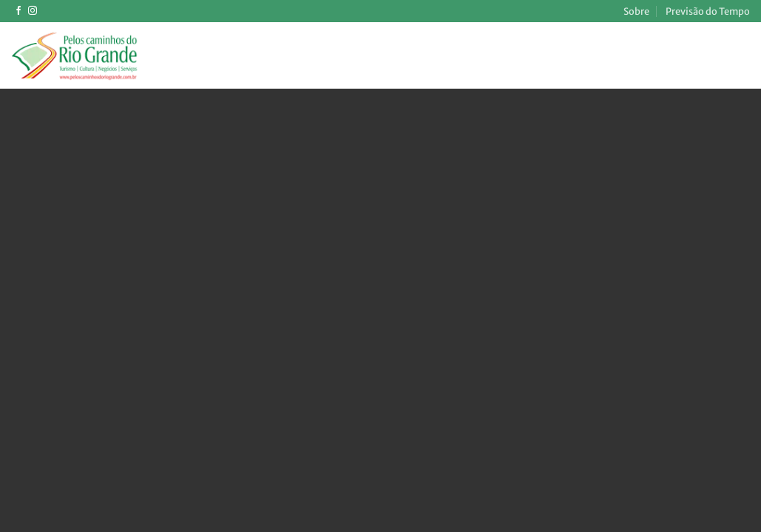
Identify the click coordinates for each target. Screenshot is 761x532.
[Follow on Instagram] (33, 11)
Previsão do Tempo (708, 11)
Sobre (636, 11)
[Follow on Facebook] (18, 11)
